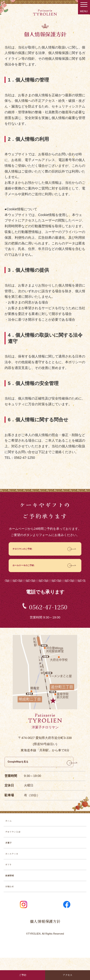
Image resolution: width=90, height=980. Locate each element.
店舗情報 (12, 894)
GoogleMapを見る (24, 767)
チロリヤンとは (16, 842)
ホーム (10, 829)
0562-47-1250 (48, 610)
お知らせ (12, 907)
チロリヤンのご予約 (27, 550)
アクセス (67, 974)
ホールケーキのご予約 (28, 569)
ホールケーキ (15, 868)
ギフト (10, 881)
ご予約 (23, 974)
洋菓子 (10, 855)
